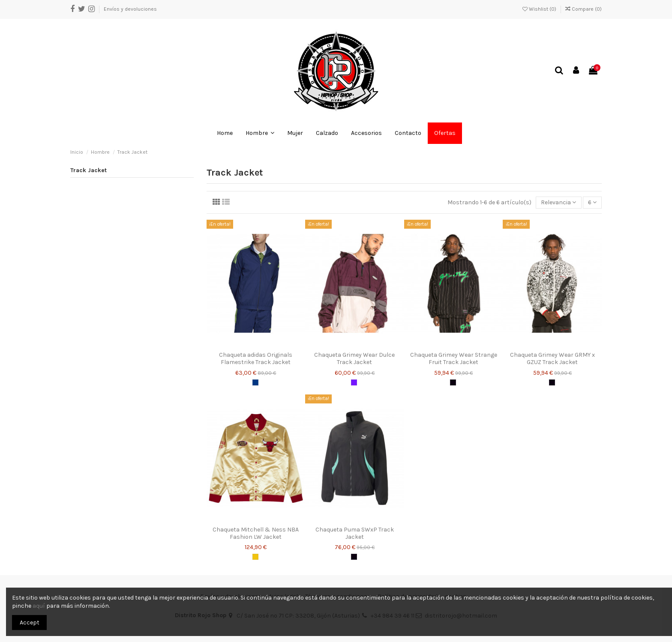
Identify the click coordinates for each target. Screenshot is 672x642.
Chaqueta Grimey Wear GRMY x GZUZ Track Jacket (552, 358)
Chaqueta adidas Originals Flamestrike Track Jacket (256, 358)
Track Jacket (88, 170)
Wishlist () (540, 9)
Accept (30, 623)
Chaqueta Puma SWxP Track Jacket (355, 533)
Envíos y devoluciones (130, 9)
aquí (39, 606)
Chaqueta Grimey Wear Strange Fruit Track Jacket (454, 358)
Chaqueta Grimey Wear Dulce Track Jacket (354, 358)
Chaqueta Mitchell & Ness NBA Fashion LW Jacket (256, 533)
